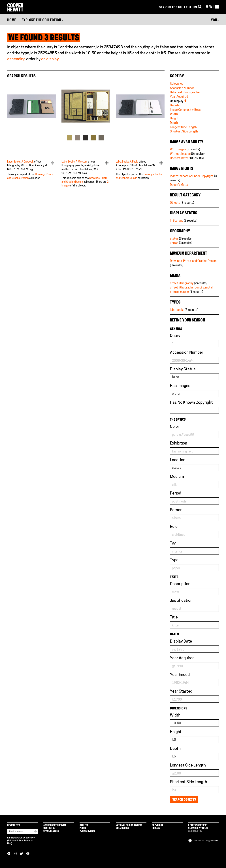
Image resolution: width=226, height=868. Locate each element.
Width (174, 114)
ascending (16, 59)
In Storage (177, 221)
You (215, 20)
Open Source (122, 828)
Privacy (156, 828)
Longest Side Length (183, 127)
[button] (212, 7)
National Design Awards (129, 825)
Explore (42, 20)
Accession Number (182, 88)
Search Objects (184, 800)
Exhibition (179, 444)
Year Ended (180, 675)
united (174, 243)
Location (178, 460)
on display (50, 59)
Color (175, 427)
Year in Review (87, 831)
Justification (181, 601)
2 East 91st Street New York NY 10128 (198, 827)
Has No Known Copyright (191, 403)
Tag (173, 544)
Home (12, 20)
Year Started (181, 692)
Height (174, 119)
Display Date (181, 642)
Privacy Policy (15, 841)
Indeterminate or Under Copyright (192, 176)
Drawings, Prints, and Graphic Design (193, 261)
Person (176, 510)
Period (176, 494)
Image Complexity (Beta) (186, 110)
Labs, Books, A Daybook (20, 162)
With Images (178, 150)
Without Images (180, 154)
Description (180, 584)
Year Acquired (179, 97)
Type (174, 560)
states (174, 239)
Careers (84, 825)
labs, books (177, 310)
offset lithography (182, 283)
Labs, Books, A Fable (127, 162)
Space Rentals (51, 831)
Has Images (180, 386)
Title (174, 617)
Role (174, 527)
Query (175, 336)
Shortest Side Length (184, 132)
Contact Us (49, 828)
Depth (174, 123)
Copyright (157, 825)
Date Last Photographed (186, 93)
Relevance (177, 84)
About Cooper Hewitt (55, 825)
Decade (175, 106)
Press (83, 828)
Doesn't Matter (180, 158)
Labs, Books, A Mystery (74, 162)
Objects (175, 203)
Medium (177, 477)
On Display (178, 101)
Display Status (183, 369)
